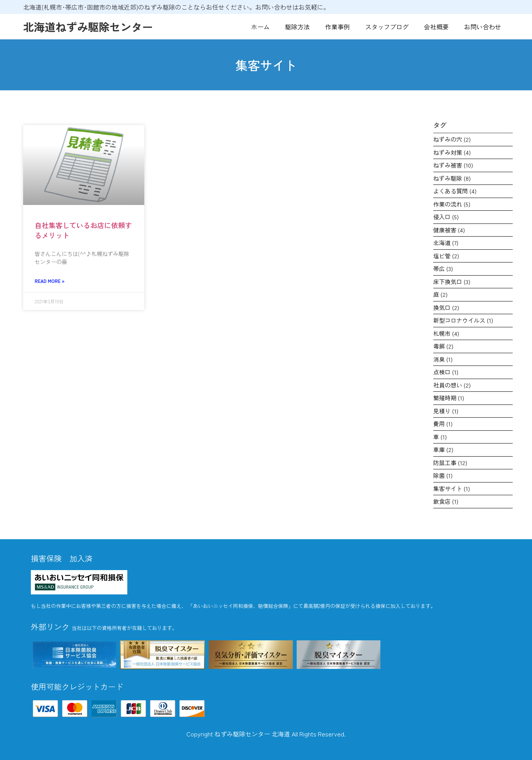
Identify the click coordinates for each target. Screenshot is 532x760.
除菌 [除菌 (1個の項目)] (443, 475)
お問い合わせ (483, 27)
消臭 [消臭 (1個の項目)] (443, 359)
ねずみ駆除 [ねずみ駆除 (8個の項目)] (452, 178)
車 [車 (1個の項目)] (440, 437)
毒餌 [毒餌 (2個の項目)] (443, 346)
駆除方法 (297, 27)
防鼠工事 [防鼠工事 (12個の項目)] (450, 463)
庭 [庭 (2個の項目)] (440, 294)
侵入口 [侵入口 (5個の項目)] (446, 217)
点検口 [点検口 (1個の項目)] (446, 372)
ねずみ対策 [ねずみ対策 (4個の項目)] (452, 152)
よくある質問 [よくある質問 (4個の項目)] (455, 191)
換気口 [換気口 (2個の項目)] (446, 307)
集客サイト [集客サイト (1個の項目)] (452, 488)
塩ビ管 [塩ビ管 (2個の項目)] (446, 256)
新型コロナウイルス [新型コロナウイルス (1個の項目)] (463, 320)
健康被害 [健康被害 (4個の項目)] (449, 230)
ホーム (260, 27)
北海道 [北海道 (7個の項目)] (446, 243)
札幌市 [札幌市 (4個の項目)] (446, 333)
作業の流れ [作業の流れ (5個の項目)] (452, 204)
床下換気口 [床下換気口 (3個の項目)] (452, 282)
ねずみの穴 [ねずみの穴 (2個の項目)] (452, 139)
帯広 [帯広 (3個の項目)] (443, 268)
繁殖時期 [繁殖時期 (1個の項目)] (449, 398)
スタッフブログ (387, 27)
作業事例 (338, 27)
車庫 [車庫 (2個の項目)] (443, 449)
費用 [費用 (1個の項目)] (443, 424)
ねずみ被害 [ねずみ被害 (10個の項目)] (453, 165)
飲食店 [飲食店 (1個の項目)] (446, 501)
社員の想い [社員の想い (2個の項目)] (452, 385)
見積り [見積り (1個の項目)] (446, 411)
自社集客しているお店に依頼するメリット (83, 230)
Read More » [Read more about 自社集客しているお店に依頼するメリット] (50, 281)
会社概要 (436, 27)
